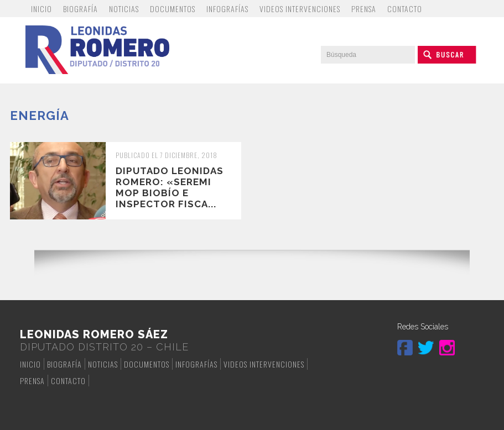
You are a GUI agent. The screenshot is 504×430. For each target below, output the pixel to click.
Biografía (80, 9)
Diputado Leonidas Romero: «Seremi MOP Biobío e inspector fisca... (170, 187)
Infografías (227, 9)
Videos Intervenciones (300, 9)
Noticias (124, 9)
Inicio (41, 9)
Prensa (364, 9)
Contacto (405, 9)
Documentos (173, 9)
